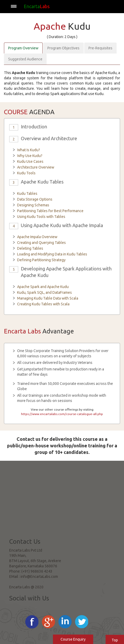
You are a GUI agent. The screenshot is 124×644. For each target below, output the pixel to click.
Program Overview (23, 48)
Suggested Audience (25, 59)
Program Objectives (63, 48)
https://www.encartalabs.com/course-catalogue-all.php (62, 414)
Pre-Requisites (100, 48)
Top (115, 640)
